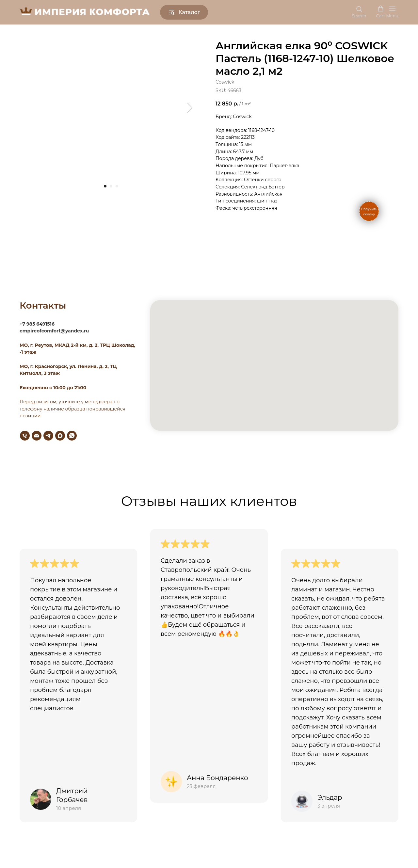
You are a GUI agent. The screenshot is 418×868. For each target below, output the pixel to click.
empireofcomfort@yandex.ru (54, 331)
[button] (359, 12)
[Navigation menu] (392, 12)
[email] (37, 436)
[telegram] (48, 436)
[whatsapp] (72, 436)
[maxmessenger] (60, 436)
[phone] (25, 436)
